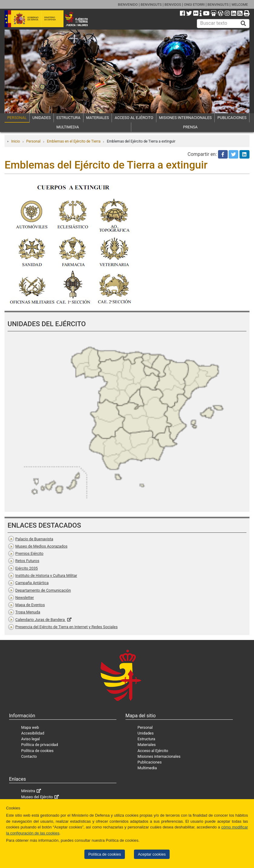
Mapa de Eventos (30, 605)
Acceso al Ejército (153, 751)
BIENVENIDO (128, 5)
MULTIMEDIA (68, 127)
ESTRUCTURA (68, 118)
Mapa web (30, 727)
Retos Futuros (27, 561)
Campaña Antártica (32, 583)
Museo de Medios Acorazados (41, 546)
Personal (33, 141)
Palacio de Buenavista (34, 539)
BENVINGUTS (151, 5)
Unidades (146, 733)
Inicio (16, 141)
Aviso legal (31, 739)
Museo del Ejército (37, 797)
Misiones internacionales (159, 756)
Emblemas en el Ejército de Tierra (74, 141)
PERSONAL (17, 118)
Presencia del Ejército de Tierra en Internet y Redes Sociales (67, 627)
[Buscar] (243, 24)
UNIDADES (42, 118)
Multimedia (147, 768)
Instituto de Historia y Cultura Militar (46, 575)
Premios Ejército (29, 553)
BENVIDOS (173, 5)
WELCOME (240, 5)
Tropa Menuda (28, 612)
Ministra (28, 791)
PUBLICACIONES (232, 118)
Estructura (146, 739)
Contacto (29, 756)
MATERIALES (98, 118)
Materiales (147, 745)
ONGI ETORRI (194, 5)
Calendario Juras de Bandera (41, 620)
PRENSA (190, 127)
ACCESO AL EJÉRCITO (134, 118)
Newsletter (25, 598)
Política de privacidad (40, 745)
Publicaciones (150, 762)
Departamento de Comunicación (43, 590)
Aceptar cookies (152, 854)
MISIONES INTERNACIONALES (185, 118)
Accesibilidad (33, 733)
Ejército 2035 (27, 568)
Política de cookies (105, 854)
